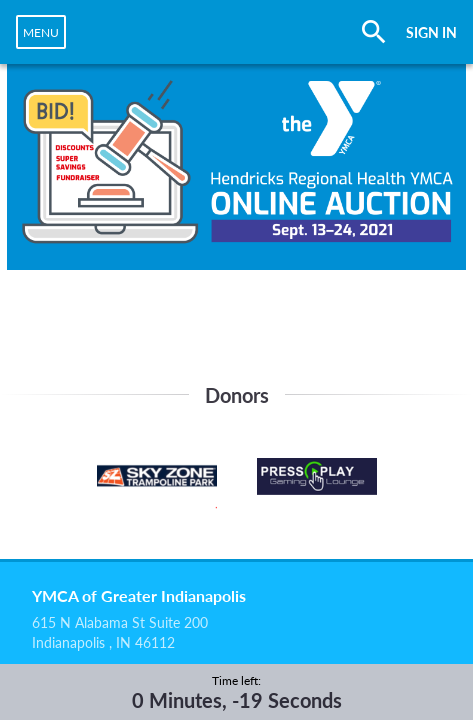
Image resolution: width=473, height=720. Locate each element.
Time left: (236, 680)
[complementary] (237, 692)
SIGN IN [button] (431, 32)
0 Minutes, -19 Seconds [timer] (237, 700)
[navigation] (41, 32)
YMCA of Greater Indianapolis (139, 595)
